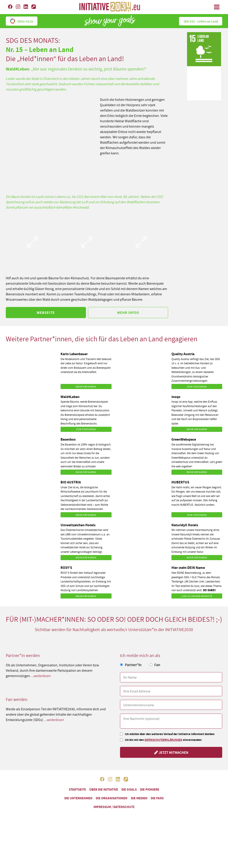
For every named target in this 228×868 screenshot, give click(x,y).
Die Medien (139, 798)
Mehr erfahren (86, 387)
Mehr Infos (128, 313)
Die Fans (157, 798)
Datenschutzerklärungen (163, 740)
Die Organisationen (112, 798)
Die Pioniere (150, 789)
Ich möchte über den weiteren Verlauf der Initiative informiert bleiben (170, 734)
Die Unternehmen (78, 798)
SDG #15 (201, 21)
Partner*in (133, 665)
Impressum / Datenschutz (114, 807)
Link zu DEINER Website (197, 596)
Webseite (46, 313)
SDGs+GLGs (21, 21)
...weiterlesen (41, 676)
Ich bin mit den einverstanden (163, 740)
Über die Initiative (104, 789)
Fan (157, 665)
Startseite (77, 789)
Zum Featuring (197, 387)
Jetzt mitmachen (171, 752)
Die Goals (129, 789)
